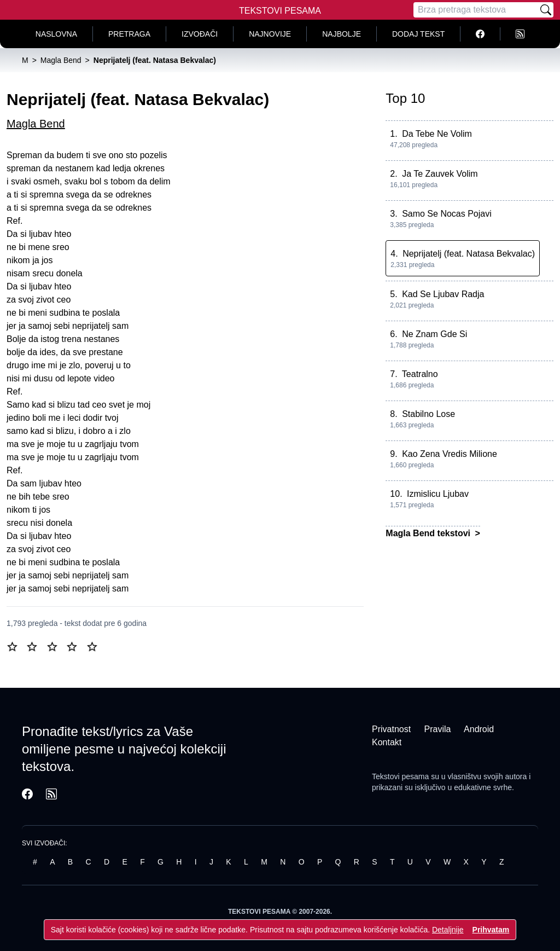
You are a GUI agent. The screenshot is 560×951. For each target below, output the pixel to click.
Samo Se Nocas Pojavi (447, 214)
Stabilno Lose (428, 414)
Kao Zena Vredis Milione (450, 454)
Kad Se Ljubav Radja (443, 294)
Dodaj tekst (418, 34)
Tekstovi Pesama (280, 11)
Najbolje (342, 34)
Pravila (438, 729)
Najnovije (270, 34)
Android (479, 729)
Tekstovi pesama (400, 776)
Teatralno (420, 374)
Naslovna (56, 34)
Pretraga (129, 34)
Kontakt (387, 742)
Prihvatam (491, 930)
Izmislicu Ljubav (438, 494)
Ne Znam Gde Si (434, 334)
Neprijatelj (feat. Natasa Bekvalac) (469, 254)
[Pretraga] (476, 10)
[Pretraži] (546, 10)
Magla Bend (36, 124)
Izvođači (200, 34)
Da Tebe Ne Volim (437, 134)
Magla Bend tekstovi (429, 533)
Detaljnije (448, 930)
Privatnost (391, 729)
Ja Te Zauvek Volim (440, 174)
